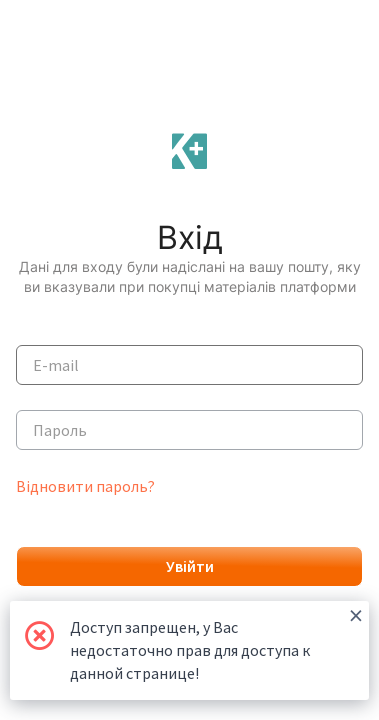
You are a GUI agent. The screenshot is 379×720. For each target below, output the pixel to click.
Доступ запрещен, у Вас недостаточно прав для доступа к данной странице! (216, 642)
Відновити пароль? (85, 486)
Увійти (190, 566)
